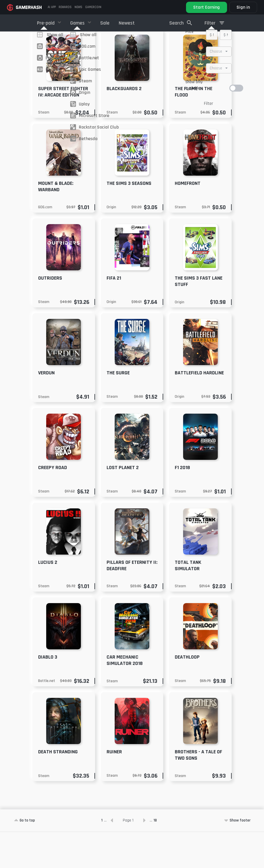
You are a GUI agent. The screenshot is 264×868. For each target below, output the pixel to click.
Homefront (188, 219)
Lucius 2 (48, 598)
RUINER (114, 788)
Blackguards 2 (124, 125)
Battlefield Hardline (199, 409)
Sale (105, 23)
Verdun (46, 409)
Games (78, 23)
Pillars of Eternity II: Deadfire (132, 602)
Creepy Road (53, 504)
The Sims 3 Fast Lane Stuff (199, 317)
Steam (44, 148)
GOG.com (45, 243)
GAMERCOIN (93, 7)
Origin (111, 243)
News (78, 7)
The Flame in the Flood (194, 128)
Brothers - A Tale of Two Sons (198, 791)
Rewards (65, 7)
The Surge (118, 409)
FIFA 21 (114, 314)
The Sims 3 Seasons (129, 219)
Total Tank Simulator (188, 602)
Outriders (50, 314)
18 (155, 856)
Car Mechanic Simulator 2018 (125, 696)
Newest (127, 23)
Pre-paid (46, 23)
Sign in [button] (243, 7)
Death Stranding (58, 788)
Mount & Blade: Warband (56, 223)
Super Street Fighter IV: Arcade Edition (63, 128)
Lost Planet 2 (123, 504)
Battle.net (47, 717)
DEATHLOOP (187, 693)
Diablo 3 (48, 693)
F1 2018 (182, 504)
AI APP (52, 7)
